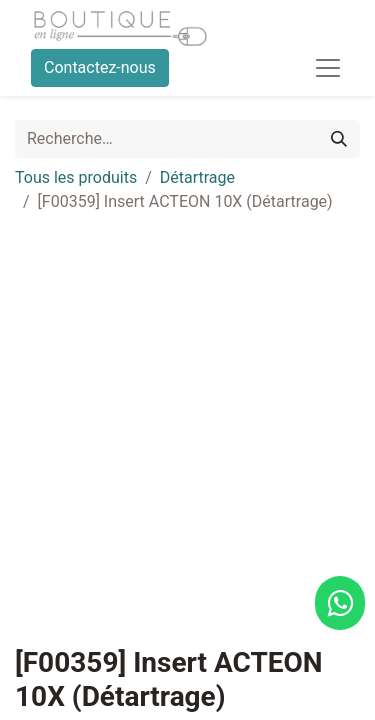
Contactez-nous (100, 67)
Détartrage (197, 177)
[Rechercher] (339, 139)
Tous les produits (76, 177)
